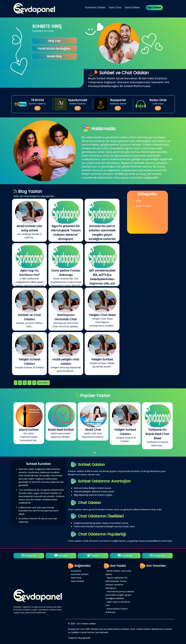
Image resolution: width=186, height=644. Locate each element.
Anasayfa (76, 571)
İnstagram (29, 556)
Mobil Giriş (54, 56)
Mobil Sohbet (144, 206)
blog (138, 201)
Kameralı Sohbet (95, 7)
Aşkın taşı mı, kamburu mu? (118, 603)
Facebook (125, 556)
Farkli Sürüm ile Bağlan (54, 49)
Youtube (61, 556)
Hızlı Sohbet (154, 7)
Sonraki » (43, 383)
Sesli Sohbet (132, 7)
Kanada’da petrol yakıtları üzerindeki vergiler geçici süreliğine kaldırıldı (120, 595)
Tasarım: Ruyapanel (79, 638)
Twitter (93, 556)
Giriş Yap (54, 41)
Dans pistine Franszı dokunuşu (116, 610)
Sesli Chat (115, 7)
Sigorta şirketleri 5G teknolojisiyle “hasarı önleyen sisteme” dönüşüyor (116, 583)
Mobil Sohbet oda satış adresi (118, 573)
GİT (38, 108)
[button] (91, 453)
